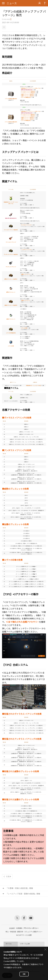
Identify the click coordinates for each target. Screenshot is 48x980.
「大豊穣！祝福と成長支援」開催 (19, 888)
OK (24, 974)
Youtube (31, 918)
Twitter (17, 918)
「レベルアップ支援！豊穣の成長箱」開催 (23, 894)
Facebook (24, 918)
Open (3, 4)
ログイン (40, 3)
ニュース (12, 3)
